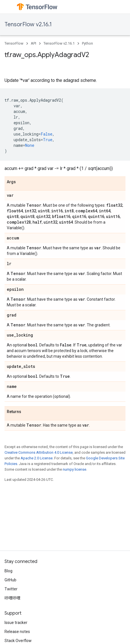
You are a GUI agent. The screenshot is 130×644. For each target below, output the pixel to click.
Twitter (11, 589)
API (33, 43)
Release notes (17, 632)
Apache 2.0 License (37, 458)
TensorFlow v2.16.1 (28, 24)
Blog (8, 571)
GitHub (10, 580)
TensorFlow (14, 43)
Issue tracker (16, 623)
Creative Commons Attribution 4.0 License (39, 452)
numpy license (74, 469)
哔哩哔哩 (12, 598)
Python (87, 43)
